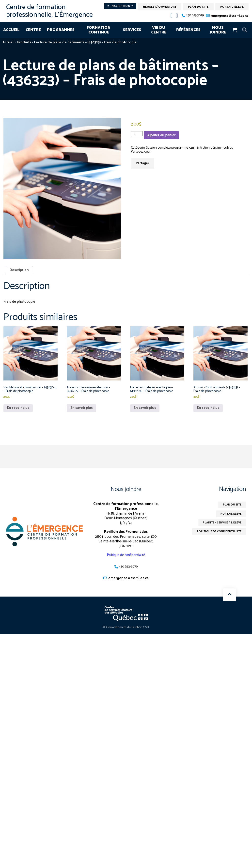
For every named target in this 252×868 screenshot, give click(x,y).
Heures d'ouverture (160, 7)
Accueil (11, 30)
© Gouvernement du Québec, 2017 (126, 631)
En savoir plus (19, 411)
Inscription (120, 6)
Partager (142, 164)
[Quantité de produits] (137, 134)
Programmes (61, 30)
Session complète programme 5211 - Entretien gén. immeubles (196, 148)
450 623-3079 (195, 16)
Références (188, 30)
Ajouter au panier (161, 135)
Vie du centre (159, 30)
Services (132, 30)
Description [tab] (20, 270)
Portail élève (232, 7)
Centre (33, 30)
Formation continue (99, 30)
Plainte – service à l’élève (219, 528)
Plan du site (198, 7)
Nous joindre (218, 30)
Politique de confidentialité (126, 559)
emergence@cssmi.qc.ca (230, 16)
